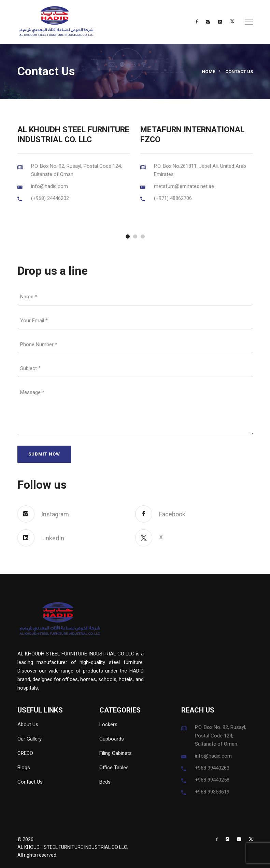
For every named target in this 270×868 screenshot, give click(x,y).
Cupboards (112, 739)
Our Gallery (30, 739)
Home (209, 72)
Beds (105, 782)
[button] (128, 236)
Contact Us (30, 782)
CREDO (25, 753)
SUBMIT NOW (44, 454)
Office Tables (114, 768)
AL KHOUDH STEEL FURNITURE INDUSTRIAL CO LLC (72, 847)
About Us (28, 724)
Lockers (108, 724)
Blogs (24, 768)
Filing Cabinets (116, 753)
